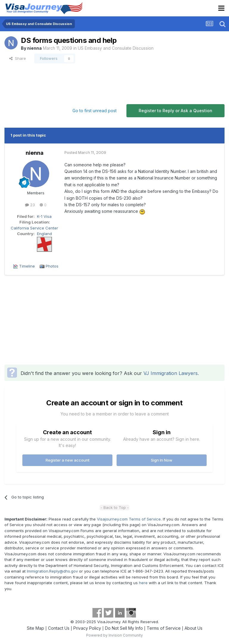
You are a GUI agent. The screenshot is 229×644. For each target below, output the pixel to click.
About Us (194, 628)
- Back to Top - (115, 507)
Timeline (27, 266)
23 (30, 205)
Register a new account (68, 460)
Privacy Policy (87, 628)
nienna (34, 48)
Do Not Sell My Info (124, 628)
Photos (52, 266)
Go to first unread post (95, 111)
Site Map (35, 628)
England (44, 234)
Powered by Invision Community (114, 635)
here (143, 583)
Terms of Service (164, 628)
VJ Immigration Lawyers (171, 373)
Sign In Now (162, 460)
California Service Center (34, 228)
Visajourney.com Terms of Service (129, 519)
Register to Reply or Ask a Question (175, 111)
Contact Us (59, 628)
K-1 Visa (44, 216)
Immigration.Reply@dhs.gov (52, 571)
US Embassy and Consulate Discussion (116, 48)
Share (18, 58)
